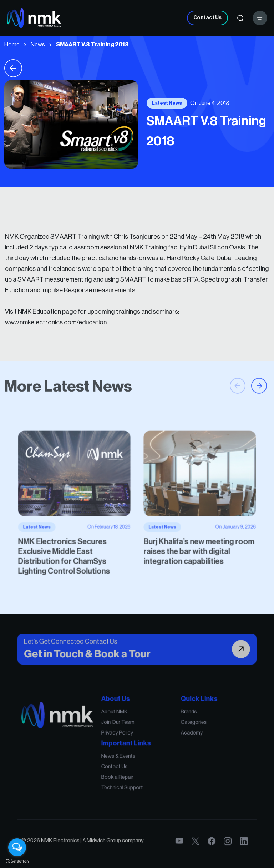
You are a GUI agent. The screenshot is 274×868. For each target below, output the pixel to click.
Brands (174, 728)
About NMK (121, 728)
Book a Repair (123, 774)
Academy (176, 743)
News (38, 45)
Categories (177, 735)
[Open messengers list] (17, 847)
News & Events (123, 759)
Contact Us (207, 18)
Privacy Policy (123, 743)
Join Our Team (123, 735)
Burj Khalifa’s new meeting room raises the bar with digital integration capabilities (181, 538)
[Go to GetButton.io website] (17, 861)
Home (12, 45)
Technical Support (126, 782)
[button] (259, 409)
